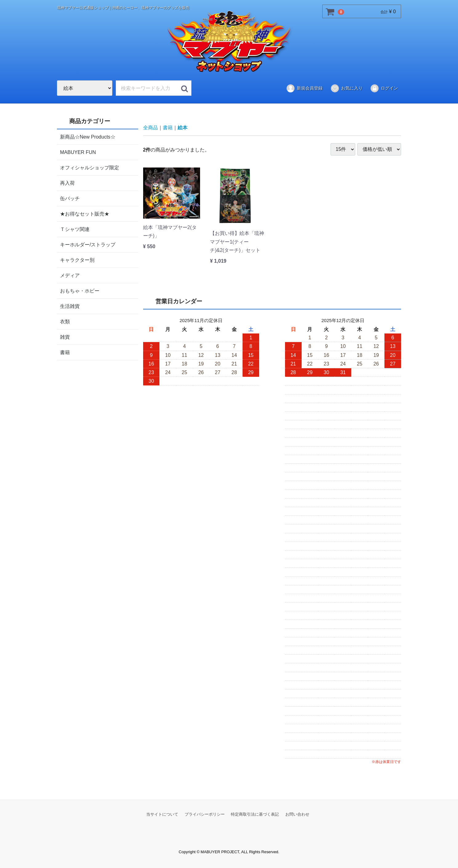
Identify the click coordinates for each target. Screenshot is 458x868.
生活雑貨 (70, 306)
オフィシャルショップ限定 (90, 167)
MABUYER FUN (78, 152)
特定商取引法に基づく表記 (255, 814)
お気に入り (346, 88)
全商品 (151, 128)
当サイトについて (162, 814)
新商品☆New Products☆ (88, 137)
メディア (70, 275)
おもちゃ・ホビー (80, 291)
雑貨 (65, 337)
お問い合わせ (297, 814)
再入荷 (67, 183)
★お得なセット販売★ (85, 214)
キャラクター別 (77, 260)
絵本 (183, 128)
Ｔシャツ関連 (75, 229)
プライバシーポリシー (205, 814)
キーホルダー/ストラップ (88, 244)
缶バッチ (70, 198)
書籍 (65, 352)
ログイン (384, 88)
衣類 (65, 321)
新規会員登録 (304, 88)
